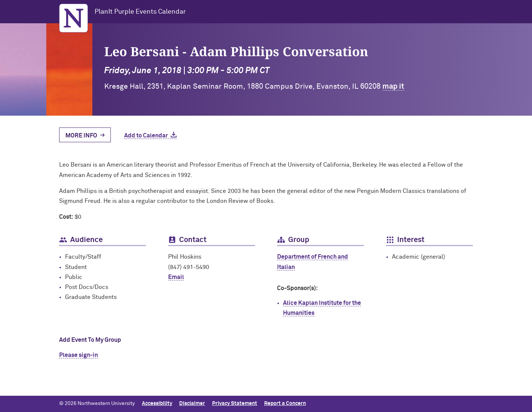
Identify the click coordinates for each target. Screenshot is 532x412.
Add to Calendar (146, 136)
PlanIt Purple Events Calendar (140, 12)
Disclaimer (192, 404)
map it (393, 86)
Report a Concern (285, 404)
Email (176, 277)
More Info (81, 136)
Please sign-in (79, 355)
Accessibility (157, 404)
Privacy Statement (235, 404)
